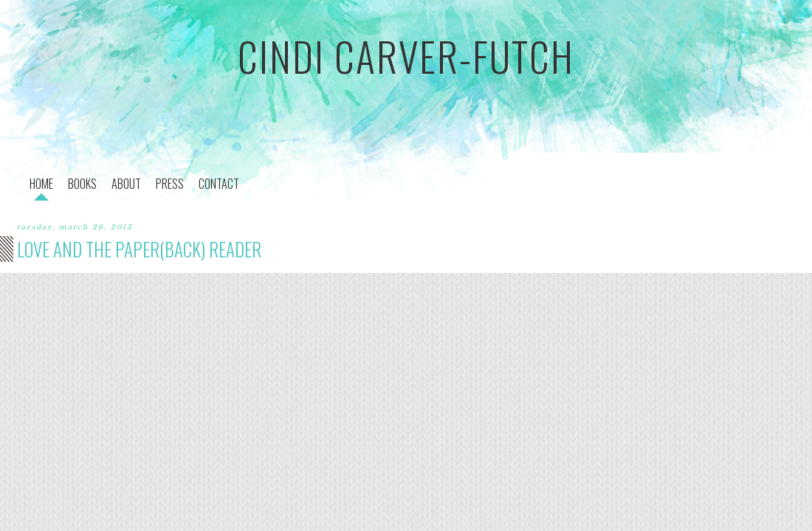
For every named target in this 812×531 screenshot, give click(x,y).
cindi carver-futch (406, 56)
